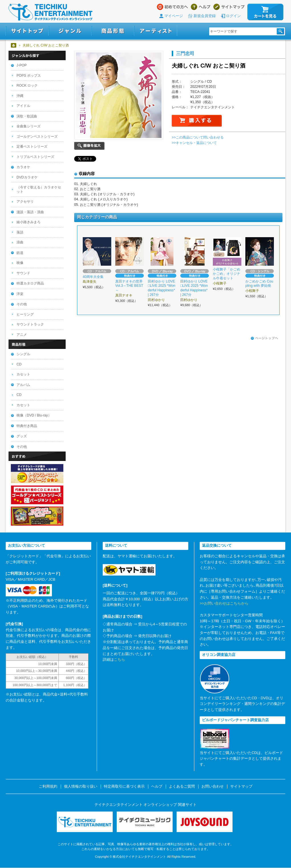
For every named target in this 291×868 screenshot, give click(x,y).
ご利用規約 (48, 786)
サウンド (23, 273)
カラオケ (23, 167)
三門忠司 (185, 53)
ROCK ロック (27, 86)
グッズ (22, 436)
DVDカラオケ (27, 177)
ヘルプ (201, 7)
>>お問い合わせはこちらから (224, 603)
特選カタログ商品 (30, 283)
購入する (197, 121)
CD (19, 364)
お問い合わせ (213, 786)
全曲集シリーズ (29, 126)
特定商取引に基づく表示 (124, 786)
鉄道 (20, 253)
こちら (119, 659)
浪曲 (20, 242)
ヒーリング (25, 314)
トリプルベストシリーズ (35, 157)
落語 (20, 232)
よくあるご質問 (182, 786)
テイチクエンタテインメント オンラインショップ (50, 12)
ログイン (233, 16)
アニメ (22, 335)
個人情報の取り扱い (81, 786)
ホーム (14, 45)
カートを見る (265, 12)
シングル (23, 354)
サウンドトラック (30, 324)
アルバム (23, 385)
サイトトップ (27, 31)
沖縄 (20, 96)
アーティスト (156, 31)
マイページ (174, 16)
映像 (20, 263)
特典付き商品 (27, 426)
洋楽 (20, 294)
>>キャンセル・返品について (194, 143)
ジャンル (70, 31)
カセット (23, 374)
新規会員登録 (205, 16)
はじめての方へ (172, 7)
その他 (22, 304)
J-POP (22, 65)
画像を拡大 (89, 146)
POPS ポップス (29, 76)
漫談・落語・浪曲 (30, 212)
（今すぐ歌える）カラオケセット (39, 189)
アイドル (23, 106)
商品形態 (113, 31)
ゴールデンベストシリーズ (37, 137)
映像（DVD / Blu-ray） (34, 415)
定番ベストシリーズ (32, 147)
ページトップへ (264, 338)
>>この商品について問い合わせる (198, 137)
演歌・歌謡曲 (27, 116)
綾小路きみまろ (29, 222)
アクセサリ (25, 202)
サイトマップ (229, 7)
